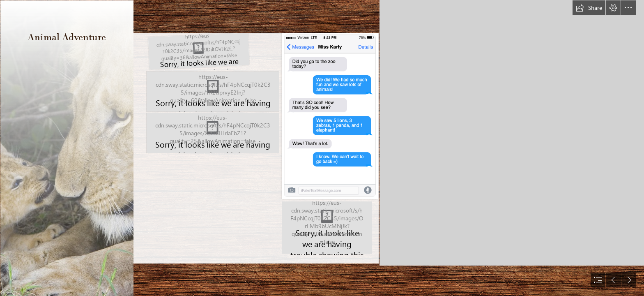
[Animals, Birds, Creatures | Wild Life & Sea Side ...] (67, 148)
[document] (322, 148)
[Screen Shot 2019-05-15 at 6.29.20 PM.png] (329, 116)
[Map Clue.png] (327, 228)
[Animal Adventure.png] (213, 91)
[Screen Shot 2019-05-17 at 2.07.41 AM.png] (213, 133)
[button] (589, 8)
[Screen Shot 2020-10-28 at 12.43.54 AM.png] (198, 52)
